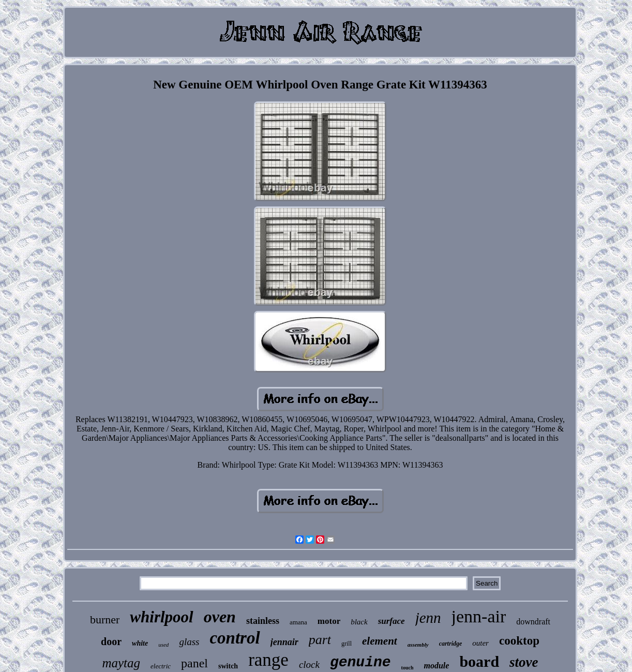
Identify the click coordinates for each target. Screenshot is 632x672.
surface (392, 621)
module (436, 666)
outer (480, 643)
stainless (263, 621)
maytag (121, 663)
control (235, 638)
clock (309, 664)
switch (228, 666)
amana (298, 622)
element (380, 641)
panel (194, 663)
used (163, 645)
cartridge (451, 644)
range (268, 660)
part (320, 640)
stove (524, 662)
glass (189, 642)
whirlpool (161, 617)
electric (161, 666)
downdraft (533, 622)
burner (105, 619)
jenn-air (479, 616)
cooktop (519, 641)
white (140, 643)
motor (329, 621)
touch (408, 668)
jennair (284, 642)
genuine (360, 662)
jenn (428, 618)
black (359, 622)
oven (220, 617)
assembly (418, 645)
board (479, 661)
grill (347, 644)
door (111, 641)
